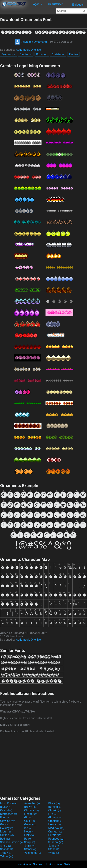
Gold (30, 821)
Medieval (56, 828)
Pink (29, 835)
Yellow (7, 856)
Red (5, 839)
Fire (52, 814)
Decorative (9, 54)
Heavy (54, 824)
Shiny (29, 846)
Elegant (31, 814)
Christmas (58, 54)
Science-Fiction (11, 842)
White (54, 853)
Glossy (55, 817)
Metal (5, 832)
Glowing (8, 821)
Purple (55, 835)
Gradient (55, 821)
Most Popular (9, 803)
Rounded (42, 54)
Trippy (6, 853)
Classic (55, 810)
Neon (29, 832)
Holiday (7, 828)
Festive (73, 54)
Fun (5, 817)
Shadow (56, 842)
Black (54, 803)
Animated (32, 803)
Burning (55, 807)
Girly (29, 817)
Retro (29, 839)
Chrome (32, 810)
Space (54, 846)
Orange (55, 832)
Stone (54, 849)
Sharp (6, 846)
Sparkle (7, 849)
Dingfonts (26, 54)
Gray (5, 824)
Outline (7, 835)
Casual (6, 810)
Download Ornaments (31, 42)
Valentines (33, 853)
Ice (28, 828)
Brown (30, 807)
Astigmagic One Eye (28, 50)
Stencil (30, 849)
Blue (5, 807)
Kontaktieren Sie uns (29, 864)
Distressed (9, 814)
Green (30, 824)
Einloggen (78, 5)
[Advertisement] (44, 764)
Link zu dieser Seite (58, 864)
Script (30, 842)
